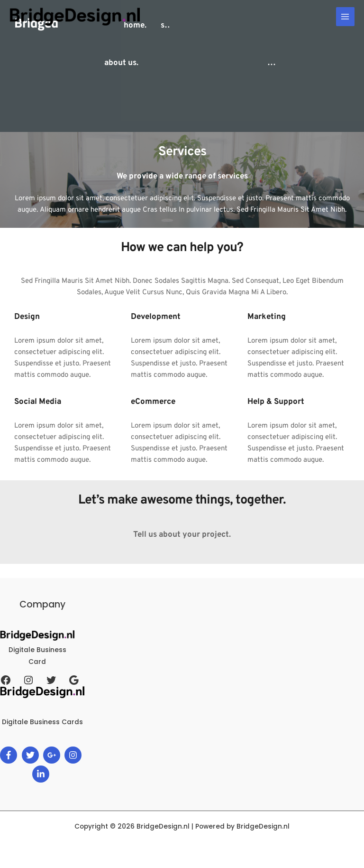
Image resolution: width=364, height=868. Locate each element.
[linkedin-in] (42, 774)
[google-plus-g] (53, 755)
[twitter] (32, 755)
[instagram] (74, 755)
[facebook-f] (10, 755)
